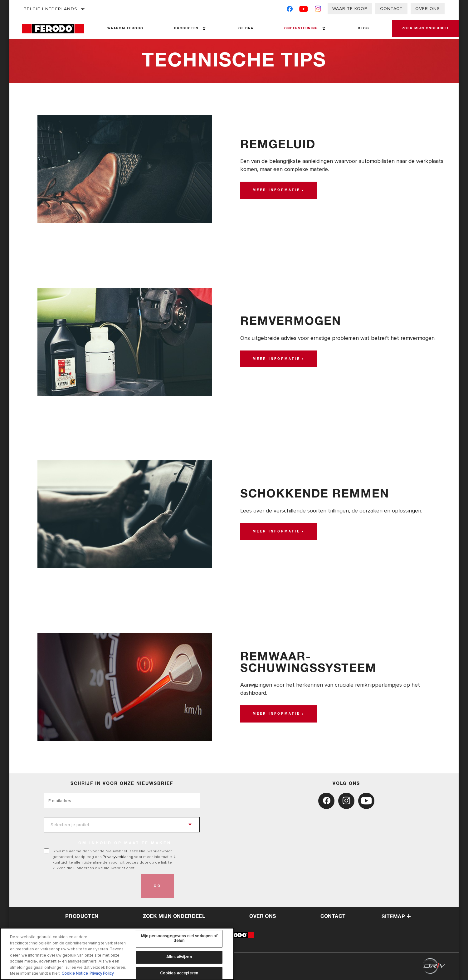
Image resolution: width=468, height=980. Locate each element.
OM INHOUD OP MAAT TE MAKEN (125, 843)
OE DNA (243, 28)
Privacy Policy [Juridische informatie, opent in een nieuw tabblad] (102, 973)
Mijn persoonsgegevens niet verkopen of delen (179, 938)
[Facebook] (290, 10)
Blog (359, 28)
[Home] (57, 29)
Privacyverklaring (118, 857)
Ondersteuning (297, 28)
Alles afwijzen (179, 957)
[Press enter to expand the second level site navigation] (203, 29)
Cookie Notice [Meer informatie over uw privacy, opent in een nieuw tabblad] (75, 973)
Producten (184, 28)
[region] (117, 954)
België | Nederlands (51, 9)
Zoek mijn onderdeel (423, 28)
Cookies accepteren (179, 973)
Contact (391, 9)
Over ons (428, 9)
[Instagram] (318, 10)
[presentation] (91, 886)
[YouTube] (304, 10)
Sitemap (396, 917)
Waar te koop (350, 9)
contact (333, 916)
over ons (263, 916)
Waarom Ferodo (125, 28)
